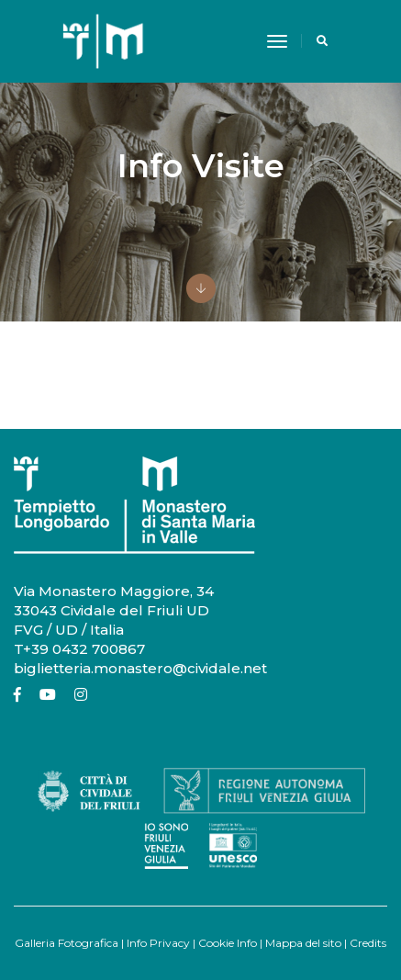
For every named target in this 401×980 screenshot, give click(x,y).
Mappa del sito (303, 943)
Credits (368, 943)
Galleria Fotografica (67, 943)
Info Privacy (158, 943)
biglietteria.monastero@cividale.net (140, 668)
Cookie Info (228, 943)
